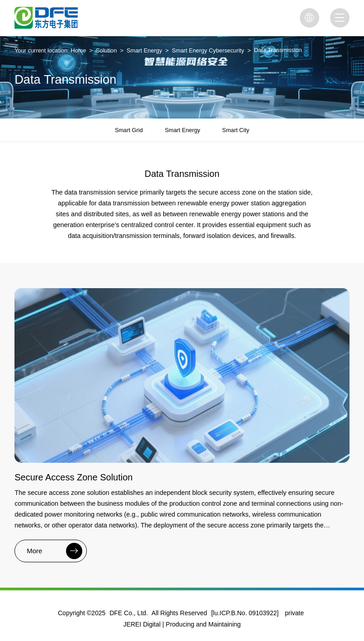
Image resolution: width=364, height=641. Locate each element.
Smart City (236, 130)
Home (78, 50)
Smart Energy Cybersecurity (208, 50)
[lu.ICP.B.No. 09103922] (245, 613)
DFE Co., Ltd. (129, 613)
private (294, 613)
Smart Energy (144, 50)
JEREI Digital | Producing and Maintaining (182, 624)
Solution (106, 50)
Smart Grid (129, 130)
